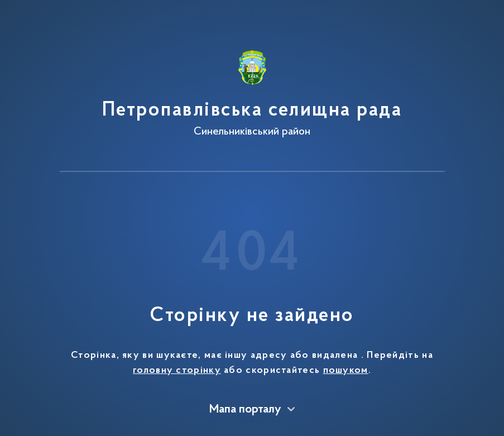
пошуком (346, 371)
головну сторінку (177, 371)
